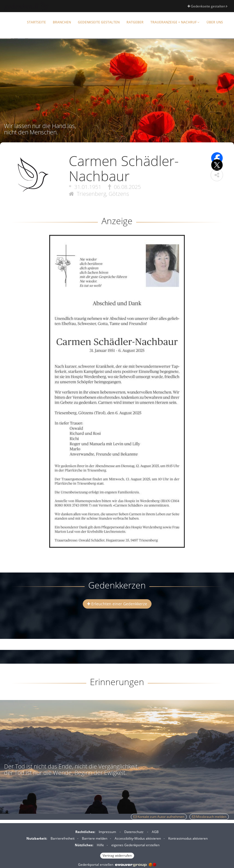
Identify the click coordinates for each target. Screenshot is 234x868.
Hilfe (100, 845)
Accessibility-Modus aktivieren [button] (138, 838)
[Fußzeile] (117, 843)
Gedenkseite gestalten (207, 6)
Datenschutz (134, 832)
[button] (217, 175)
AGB (155, 832)
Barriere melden (95, 838)
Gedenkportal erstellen (117, 865)
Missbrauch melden (209, 817)
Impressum (107, 832)
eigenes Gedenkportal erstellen (135, 845)
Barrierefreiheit (63, 838)
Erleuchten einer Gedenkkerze (117, 604)
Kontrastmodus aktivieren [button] (188, 838)
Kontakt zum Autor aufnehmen (159, 817)
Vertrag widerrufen (117, 855)
